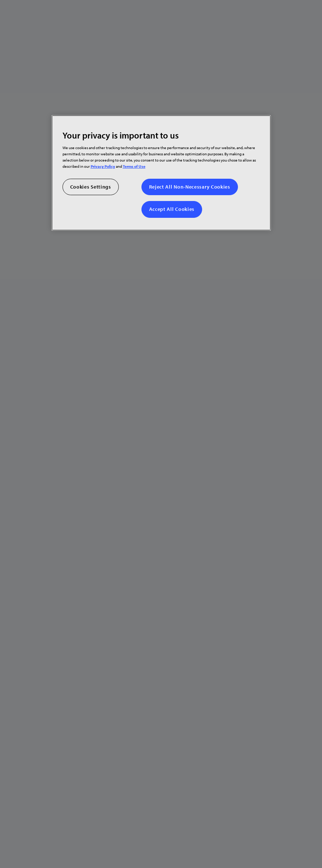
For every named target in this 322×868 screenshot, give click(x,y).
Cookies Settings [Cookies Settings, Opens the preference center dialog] (91, 186)
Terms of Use (134, 166)
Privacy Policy (103, 166)
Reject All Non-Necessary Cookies (190, 186)
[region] (161, 173)
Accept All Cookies (172, 209)
